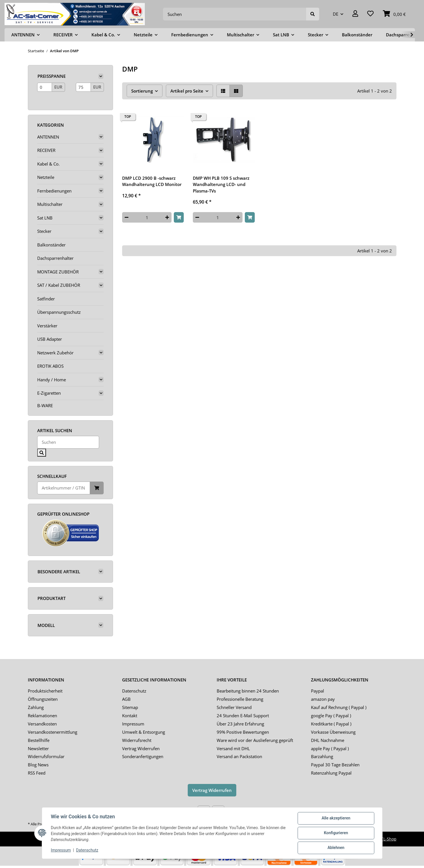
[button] (355, 14)
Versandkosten (42, 724)
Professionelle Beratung (240, 699)
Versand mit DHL (233, 748)
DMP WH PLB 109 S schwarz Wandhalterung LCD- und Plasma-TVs (221, 184)
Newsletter (38, 748)
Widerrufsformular (46, 756)
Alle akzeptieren (336, 818)
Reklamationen (42, 716)
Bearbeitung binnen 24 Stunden (248, 691)
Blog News (38, 765)
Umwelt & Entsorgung (144, 732)
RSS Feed (37, 773)
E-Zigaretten (49, 393)
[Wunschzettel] (370, 14)
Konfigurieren (336, 833)
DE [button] (336, 14)
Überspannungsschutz (59, 312)
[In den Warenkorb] (179, 217)
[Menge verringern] (127, 217)
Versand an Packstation (239, 756)
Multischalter (50, 204)
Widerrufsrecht (137, 740)
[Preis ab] (45, 87)
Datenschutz (134, 691)
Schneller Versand (234, 707)
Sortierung (142, 91)
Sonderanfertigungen (143, 756)
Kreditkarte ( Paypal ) (331, 724)
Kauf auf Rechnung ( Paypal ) (339, 707)
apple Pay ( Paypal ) (330, 748)
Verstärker (47, 326)
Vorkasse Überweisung (333, 732)
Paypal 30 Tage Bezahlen (335, 765)
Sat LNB (45, 218)
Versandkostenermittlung (53, 732)
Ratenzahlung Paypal (331, 773)
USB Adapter (50, 339)
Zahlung (36, 707)
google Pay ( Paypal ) (331, 716)
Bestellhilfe (39, 740)
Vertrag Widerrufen (141, 748)
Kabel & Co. (48, 164)
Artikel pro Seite (187, 91)
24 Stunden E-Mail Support (243, 716)
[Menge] (147, 217)
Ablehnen (336, 848)
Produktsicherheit (45, 691)
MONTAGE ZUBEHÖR (58, 272)
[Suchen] (235, 14)
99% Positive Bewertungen (243, 732)
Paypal (318, 691)
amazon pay (323, 699)
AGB (126, 699)
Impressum (133, 724)
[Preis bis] (83, 87)
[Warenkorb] (394, 14)
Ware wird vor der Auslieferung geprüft (255, 740)
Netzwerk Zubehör (55, 353)
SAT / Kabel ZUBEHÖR (59, 285)
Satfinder (46, 299)
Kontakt (130, 716)
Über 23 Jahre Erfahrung (240, 724)
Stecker (44, 231)
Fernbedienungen (54, 191)
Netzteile (46, 177)
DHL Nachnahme (328, 740)
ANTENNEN (48, 137)
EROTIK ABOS (50, 366)
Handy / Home (52, 380)
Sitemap (130, 707)
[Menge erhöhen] (167, 217)
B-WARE (45, 405)
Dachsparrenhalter (55, 258)
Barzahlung (322, 756)
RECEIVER (46, 150)
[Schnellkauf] (64, 488)
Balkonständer (51, 245)
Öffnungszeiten (43, 699)
